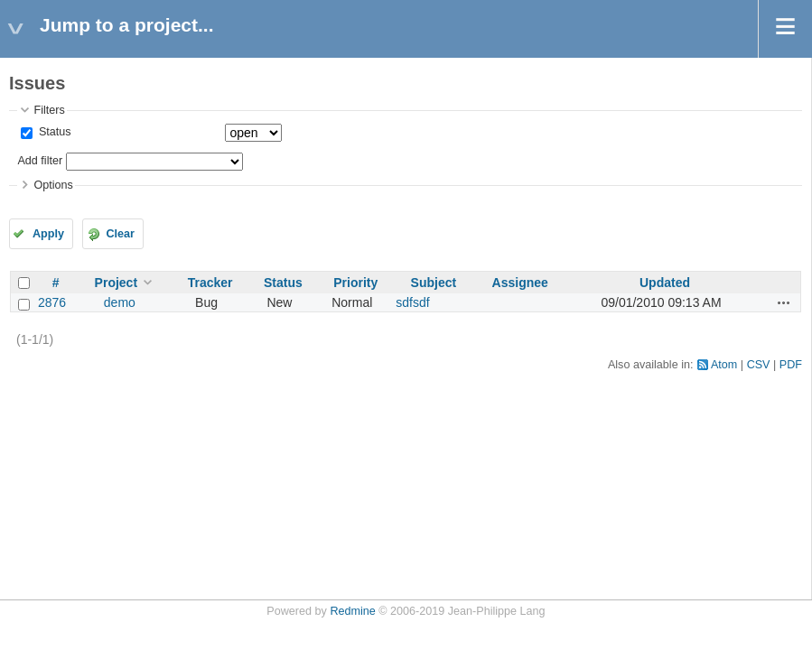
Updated (665, 283)
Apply (48, 234)
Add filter (40, 161)
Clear (120, 234)
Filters (49, 110)
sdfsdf (412, 302)
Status (53, 132)
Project (116, 283)
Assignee (520, 283)
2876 (52, 302)
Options (53, 185)
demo (120, 302)
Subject (434, 283)
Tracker (210, 283)
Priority (355, 283)
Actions (784, 302)
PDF (791, 365)
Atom (724, 365)
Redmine (352, 611)
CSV (759, 365)
